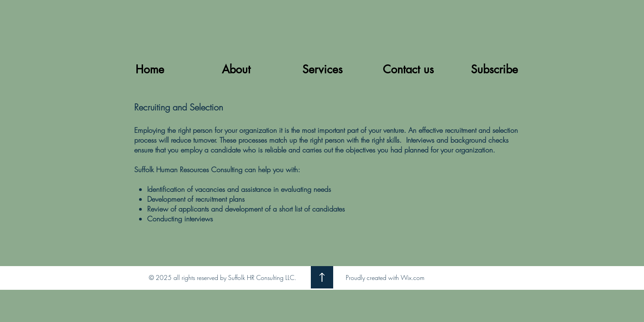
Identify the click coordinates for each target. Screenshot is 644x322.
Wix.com (413, 278)
